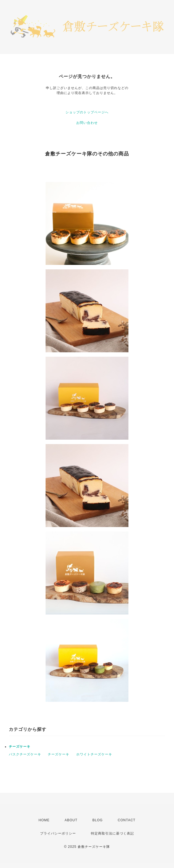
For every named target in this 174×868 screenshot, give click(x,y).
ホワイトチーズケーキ (94, 754)
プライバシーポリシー (58, 833)
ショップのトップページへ (87, 112)
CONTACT (126, 820)
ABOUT (71, 820)
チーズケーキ (20, 747)
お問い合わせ (87, 123)
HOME (44, 820)
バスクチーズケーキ (25, 754)
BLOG (98, 820)
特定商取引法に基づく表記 (112, 833)
